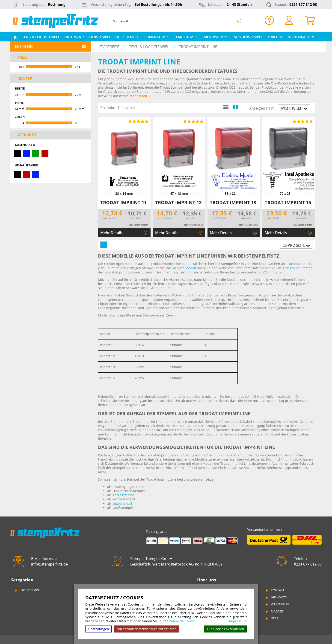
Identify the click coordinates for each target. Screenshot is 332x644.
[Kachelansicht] (235, 107)
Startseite (109, 47)
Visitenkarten (301, 37)
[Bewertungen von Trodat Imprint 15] (302, 121)
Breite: (20, 88)
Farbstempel (188, 37)
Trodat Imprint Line (198, 47)
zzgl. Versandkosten (139, 225)
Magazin (275, 611)
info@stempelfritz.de (49, 564)
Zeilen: (20, 117)
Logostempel (122, 503)
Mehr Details (111, 233)
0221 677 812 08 (303, 4)
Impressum (238, 621)
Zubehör (275, 37)
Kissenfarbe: (25, 145)
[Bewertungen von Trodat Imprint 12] (193, 121)
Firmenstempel (157, 37)
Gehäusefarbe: (27, 165)
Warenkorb (277, 604)
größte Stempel (301, 268)
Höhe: (20, 103)
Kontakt (275, 590)
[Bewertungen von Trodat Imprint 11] (138, 121)
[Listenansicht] (226, 107)
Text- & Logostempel (41, 37)
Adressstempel (124, 495)
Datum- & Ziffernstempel (87, 37)
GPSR (272, 618)
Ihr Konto (276, 597)
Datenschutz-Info (182, 621)
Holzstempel (127, 37)
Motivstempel (217, 37)
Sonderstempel (248, 37)
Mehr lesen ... (140, 96)
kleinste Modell (184, 268)
